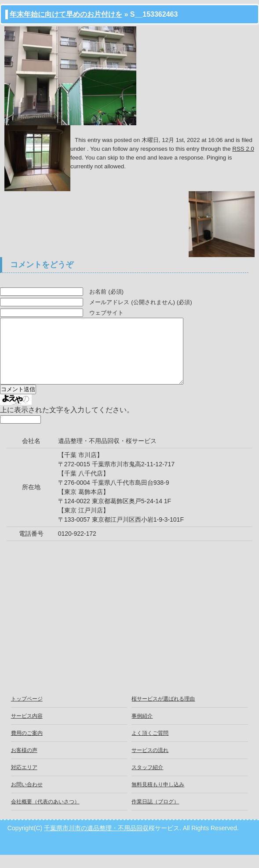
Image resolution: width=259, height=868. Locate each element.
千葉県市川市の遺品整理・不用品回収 (96, 841)
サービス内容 (27, 729)
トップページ (27, 712)
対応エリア (24, 781)
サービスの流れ (150, 763)
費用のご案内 (27, 746)
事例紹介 (142, 729)
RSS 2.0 (243, 149)
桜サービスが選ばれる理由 (163, 712)
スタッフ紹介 (147, 781)
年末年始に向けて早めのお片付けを (66, 14)
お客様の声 (24, 763)
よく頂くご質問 (150, 746)
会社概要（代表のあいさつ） (45, 815)
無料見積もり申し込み (158, 798)
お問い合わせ (27, 798)
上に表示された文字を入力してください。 (67, 423)
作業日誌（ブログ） (155, 815)
